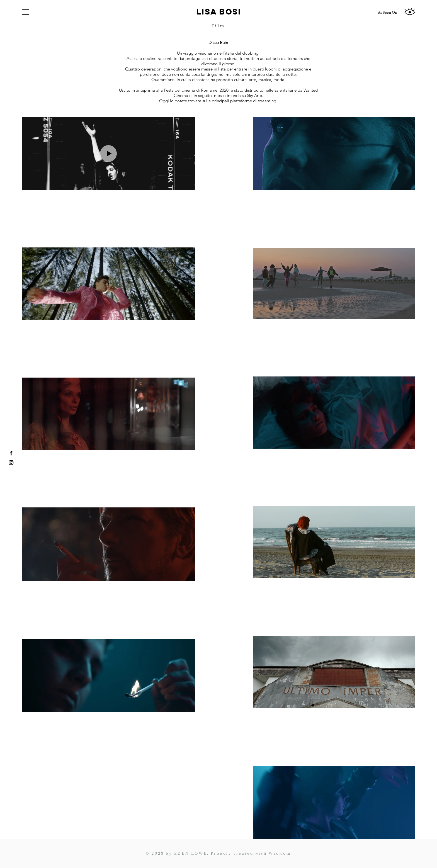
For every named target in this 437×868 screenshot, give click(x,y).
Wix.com (280, 853)
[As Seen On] (387, 13)
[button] (26, 12)
